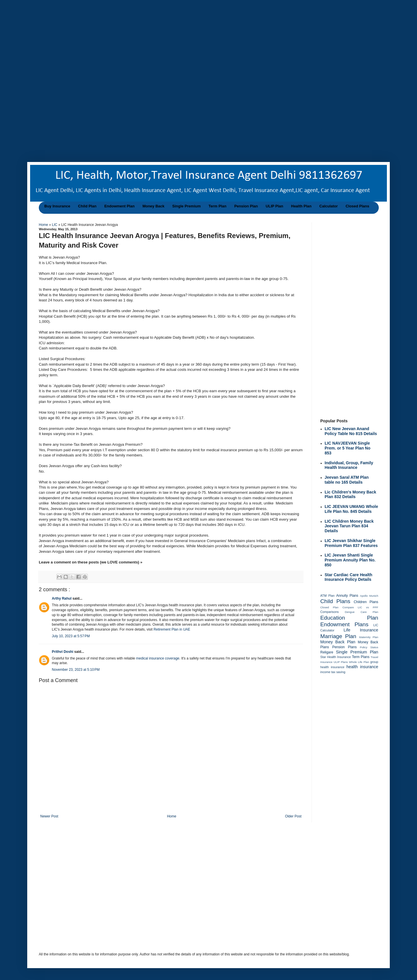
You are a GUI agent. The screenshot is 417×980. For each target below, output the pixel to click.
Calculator (329, 206)
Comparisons (330, 612)
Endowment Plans (344, 624)
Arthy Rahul (62, 598)
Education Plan (349, 618)
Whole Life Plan (359, 662)
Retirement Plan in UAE (172, 629)
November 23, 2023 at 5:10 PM (76, 670)
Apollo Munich (369, 596)
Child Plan (87, 206)
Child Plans (335, 601)
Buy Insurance (57, 206)
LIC (55, 225)
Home (44, 225)
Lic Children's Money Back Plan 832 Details (350, 494)
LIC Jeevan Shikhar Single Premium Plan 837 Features (351, 543)
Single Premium (186, 206)
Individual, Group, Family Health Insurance (349, 465)
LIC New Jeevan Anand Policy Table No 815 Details (351, 431)
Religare (327, 652)
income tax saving (333, 672)
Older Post (293, 816)
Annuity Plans (347, 596)
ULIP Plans (341, 662)
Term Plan (217, 206)
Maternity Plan (369, 637)
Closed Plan (329, 607)
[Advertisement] (185, 40)
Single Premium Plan (357, 652)
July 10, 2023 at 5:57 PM (71, 636)
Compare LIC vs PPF (360, 607)
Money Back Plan (338, 642)
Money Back (153, 206)
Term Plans (361, 657)
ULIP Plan (275, 206)
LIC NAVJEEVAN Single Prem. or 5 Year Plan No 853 (348, 448)
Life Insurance (361, 630)
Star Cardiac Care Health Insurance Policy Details (349, 577)
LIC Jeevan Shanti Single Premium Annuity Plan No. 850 (350, 560)
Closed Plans (357, 206)
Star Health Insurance (336, 657)
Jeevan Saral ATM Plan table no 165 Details (347, 480)
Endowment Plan (119, 206)
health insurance (362, 667)
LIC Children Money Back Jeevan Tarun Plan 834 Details (349, 526)
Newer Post (49, 816)
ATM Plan (327, 596)
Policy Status (369, 647)
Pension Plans (344, 647)
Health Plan (301, 206)
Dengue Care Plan (362, 612)
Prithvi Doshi (63, 652)
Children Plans (366, 602)
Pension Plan (246, 206)
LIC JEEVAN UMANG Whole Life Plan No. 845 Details (351, 509)
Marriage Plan (338, 636)
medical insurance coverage (158, 658)
